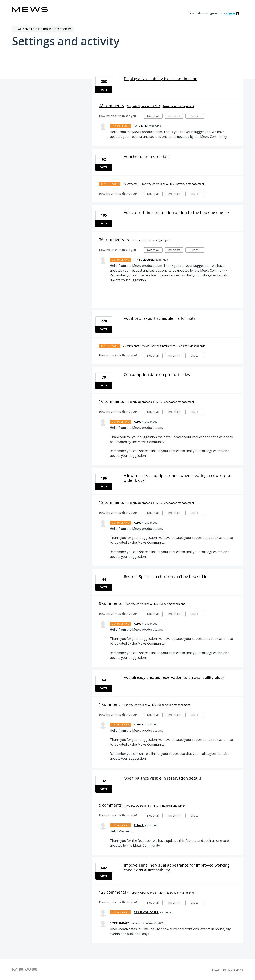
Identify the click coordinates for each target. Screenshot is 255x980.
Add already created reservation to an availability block (174, 677)
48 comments (111, 106)
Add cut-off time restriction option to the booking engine (176, 213)
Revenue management (190, 184)
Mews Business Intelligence (159, 346)
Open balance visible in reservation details (162, 778)
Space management (173, 604)
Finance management (173, 806)
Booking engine (160, 240)
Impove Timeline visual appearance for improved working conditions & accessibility (177, 868)
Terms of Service (233, 970)
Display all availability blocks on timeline (160, 79)
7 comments (130, 184)
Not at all (155, 116)
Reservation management (178, 106)
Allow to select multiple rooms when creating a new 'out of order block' (178, 478)
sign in (230, 13)
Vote (104, 90)
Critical (198, 116)
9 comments (110, 603)
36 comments (111, 239)
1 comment (109, 704)
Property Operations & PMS (144, 106)
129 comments (113, 892)
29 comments (131, 346)
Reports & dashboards (191, 346)
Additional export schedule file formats (160, 318)
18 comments (111, 502)
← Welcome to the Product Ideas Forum (43, 29)
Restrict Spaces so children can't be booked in (166, 576)
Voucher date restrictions (147, 156)
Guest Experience (138, 240)
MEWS (216, 970)
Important (176, 116)
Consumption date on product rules (157, 374)
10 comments (111, 401)
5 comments (110, 805)
